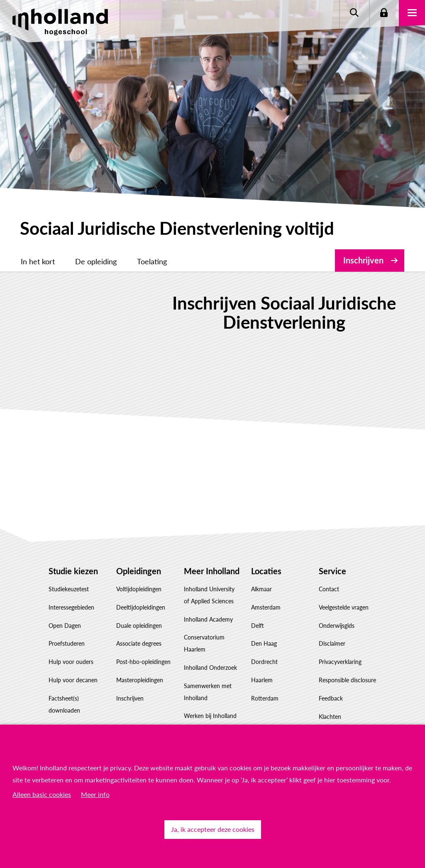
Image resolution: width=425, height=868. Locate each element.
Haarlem (262, 661)
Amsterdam (266, 588)
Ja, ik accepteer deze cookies (213, 829)
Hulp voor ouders (71, 643)
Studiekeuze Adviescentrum (68, 715)
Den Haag (264, 624)
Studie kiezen (73, 552)
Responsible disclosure (347, 661)
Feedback (331, 679)
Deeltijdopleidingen (141, 588)
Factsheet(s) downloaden (64, 685)
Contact (329, 570)
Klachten (330, 697)
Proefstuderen (67, 624)
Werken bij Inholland (210, 697)
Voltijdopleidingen (139, 570)
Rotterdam (265, 679)
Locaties (266, 552)
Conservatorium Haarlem (204, 624)
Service (332, 552)
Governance (199, 715)
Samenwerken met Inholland (208, 673)
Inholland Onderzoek (210, 648)
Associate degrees (139, 624)
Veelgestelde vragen (344, 588)
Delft (258, 606)
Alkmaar (261, 570)
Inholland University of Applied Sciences (209, 576)
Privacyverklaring (340, 643)
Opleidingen (139, 552)
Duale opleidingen (139, 606)
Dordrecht (264, 643)
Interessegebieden (71, 588)
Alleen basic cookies (42, 794)
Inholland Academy (208, 600)
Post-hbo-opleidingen (143, 643)
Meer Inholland (212, 552)
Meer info (95, 794)
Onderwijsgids (337, 606)
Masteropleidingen (140, 661)
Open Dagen (65, 606)
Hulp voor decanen (73, 661)
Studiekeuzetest (69, 570)
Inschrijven (363, 260)
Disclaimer (332, 624)
